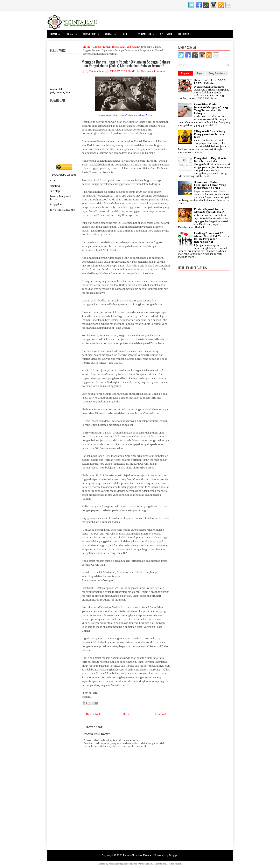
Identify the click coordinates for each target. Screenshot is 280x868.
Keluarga (183, 34)
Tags (199, 73)
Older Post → (161, 714)
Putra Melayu (147, 864)
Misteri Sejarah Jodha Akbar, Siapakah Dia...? (209, 211)
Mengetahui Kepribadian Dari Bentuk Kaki (211, 160)
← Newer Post (91, 714)
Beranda (55, 34)
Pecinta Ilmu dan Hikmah (138, 855)
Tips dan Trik (146, 33)
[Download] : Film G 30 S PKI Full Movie (210, 82)
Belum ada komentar (154, 71)
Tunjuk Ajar (118, 47)
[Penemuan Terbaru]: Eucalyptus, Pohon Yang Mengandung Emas (210, 185)
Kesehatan (166, 34)
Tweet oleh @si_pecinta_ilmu (60, 91)
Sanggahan (56, 204)
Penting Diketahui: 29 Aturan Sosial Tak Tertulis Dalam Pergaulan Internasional (211, 238)
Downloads (92, 33)
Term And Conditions (62, 210)
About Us (55, 186)
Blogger (71, 175)
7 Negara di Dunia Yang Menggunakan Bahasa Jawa (210, 134)
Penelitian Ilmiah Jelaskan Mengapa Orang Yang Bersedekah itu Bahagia (211, 109)
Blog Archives (217, 73)
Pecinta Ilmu (115, 864)
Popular (185, 73)
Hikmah (73, 33)
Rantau (111, 33)
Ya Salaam (133, 47)
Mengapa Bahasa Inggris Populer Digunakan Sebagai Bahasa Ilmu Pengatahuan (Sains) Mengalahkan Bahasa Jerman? (126, 64)
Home (53, 181)
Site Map (55, 191)
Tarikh (125, 34)
